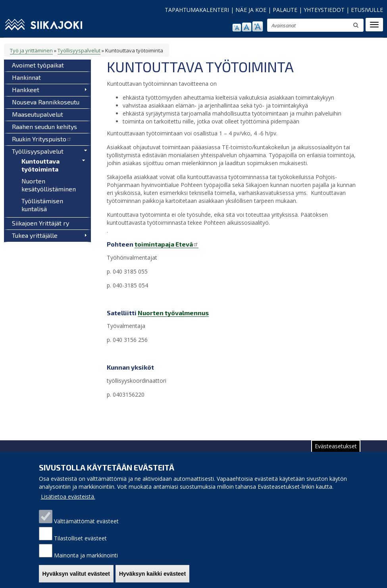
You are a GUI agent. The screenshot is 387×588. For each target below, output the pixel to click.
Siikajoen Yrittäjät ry (40, 223)
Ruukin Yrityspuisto (42, 139)
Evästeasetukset (336, 454)
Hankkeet (26, 90)
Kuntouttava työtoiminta (40, 165)
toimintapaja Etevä (167, 244)
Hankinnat (26, 77)
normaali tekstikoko (247, 27)
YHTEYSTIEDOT (324, 10)
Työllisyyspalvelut (79, 50)
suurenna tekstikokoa (258, 26)
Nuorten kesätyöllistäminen (49, 185)
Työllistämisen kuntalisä (42, 205)
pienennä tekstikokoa (237, 28)
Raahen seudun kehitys (44, 126)
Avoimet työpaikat (38, 65)
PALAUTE (285, 10)
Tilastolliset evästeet (80, 546)
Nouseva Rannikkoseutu (46, 102)
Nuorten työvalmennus (173, 313)
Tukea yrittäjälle (35, 235)
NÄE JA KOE (251, 10)
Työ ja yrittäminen (31, 50)
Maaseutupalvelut (38, 114)
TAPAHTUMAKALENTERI (197, 10)
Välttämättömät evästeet (86, 529)
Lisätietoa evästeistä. (68, 504)
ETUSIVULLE (367, 10)
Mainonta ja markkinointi (86, 563)
